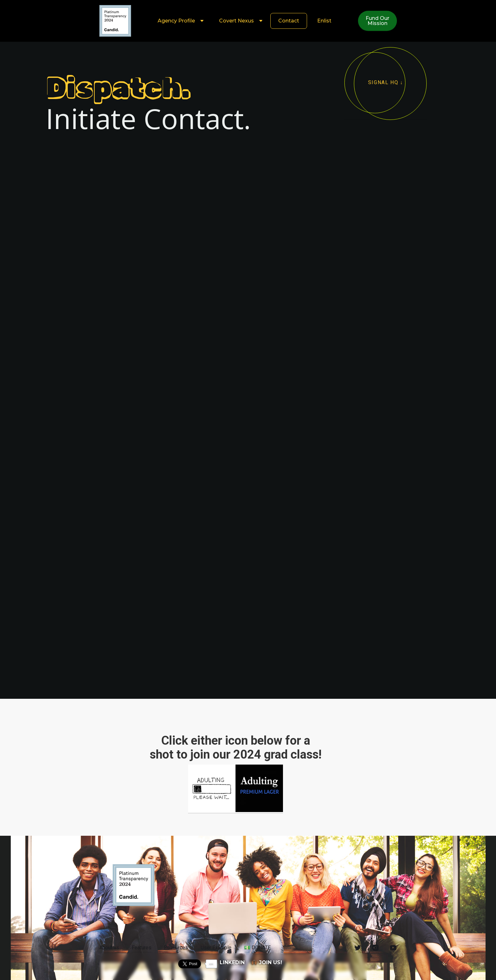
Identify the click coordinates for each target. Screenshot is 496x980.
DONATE (257, 948)
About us (109, 948)
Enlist (324, 21)
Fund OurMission (377, 21)
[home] (115, 21)
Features (141, 948)
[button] (179, 21)
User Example (216, 948)
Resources (176, 948)
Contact (289, 21)
